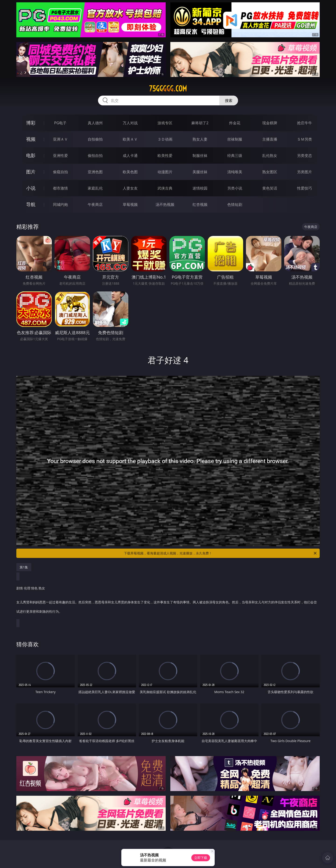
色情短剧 (235, 204)
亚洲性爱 (60, 156)
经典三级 (235, 156)
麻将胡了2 (200, 123)
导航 (31, 204)
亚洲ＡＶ (60, 139)
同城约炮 (60, 204)
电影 (31, 155)
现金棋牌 (270, 123)
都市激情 (60, 188)
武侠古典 (165, 188)
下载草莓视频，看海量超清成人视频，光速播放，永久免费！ (221, 553)
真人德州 (95, 123)
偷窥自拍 (60, 172)
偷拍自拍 (95, 156)
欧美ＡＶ (130, 139)
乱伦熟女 (270, 156)
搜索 (229, 100)
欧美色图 (130, 172)
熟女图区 (270, 172)
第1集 (24, 567)
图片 (31, 172)
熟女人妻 (200, 139)
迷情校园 (200, 188)
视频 (31, 139)
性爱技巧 (304, 188)
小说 (31, 188)
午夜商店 (95, 204)
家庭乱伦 (95, 188)
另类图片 (304, 172)
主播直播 (270, 139)
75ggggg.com (168, 89)
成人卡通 (130, 156)
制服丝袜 (200, 156)
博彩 (31, 123)
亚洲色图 (95, 172)
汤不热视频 (165, 204)
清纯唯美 (235, 172)
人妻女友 (130, 188)
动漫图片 (165, 172)
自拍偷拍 (95, 139)
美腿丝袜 (200, 172)
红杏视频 (200, 204)
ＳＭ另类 (304, 139)
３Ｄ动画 (165, 139)
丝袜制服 (235, 139)
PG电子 (60, 123)
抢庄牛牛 (304, 123)
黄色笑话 (270, 188)
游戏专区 (165, 123)
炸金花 (235, 123)
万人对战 (130, 123)
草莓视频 (130, 204)
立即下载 (201, 858)
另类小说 (235, 188)
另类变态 (304, 156)
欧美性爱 (165, 156)
